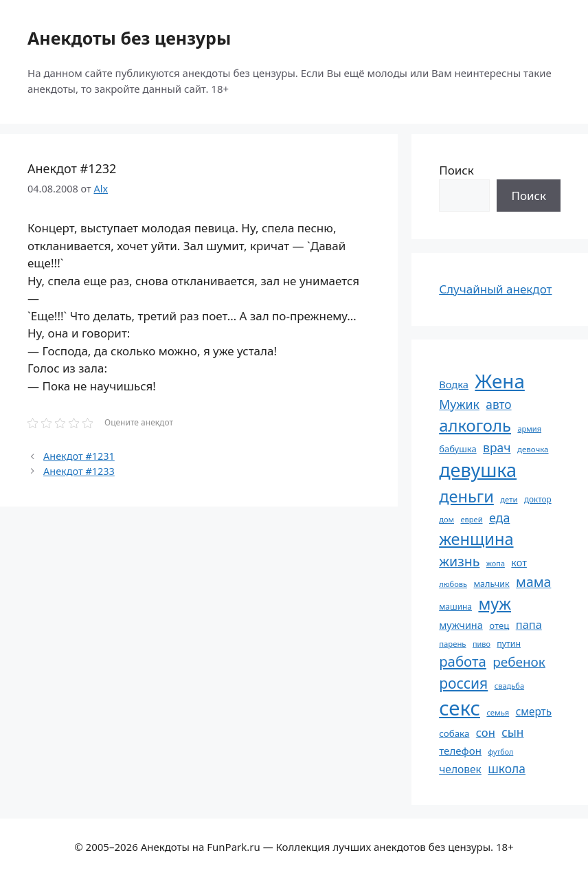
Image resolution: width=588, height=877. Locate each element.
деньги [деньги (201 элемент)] (466, 496)
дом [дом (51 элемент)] (446, 519)
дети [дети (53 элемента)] (509, 499)
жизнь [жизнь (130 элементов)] (459, 561)
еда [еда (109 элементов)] (499, 518)
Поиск (456, 170)
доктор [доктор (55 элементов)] (538, 499)
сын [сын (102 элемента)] (512, 732)
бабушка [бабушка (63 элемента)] (457, 449)
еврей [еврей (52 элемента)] (471, 519)
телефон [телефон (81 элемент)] (460, 751)
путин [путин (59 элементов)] (509, 644)
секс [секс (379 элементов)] (460, 708)
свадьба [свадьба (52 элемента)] (509, 686)
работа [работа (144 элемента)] (463, 661)
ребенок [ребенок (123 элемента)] (519, 662)
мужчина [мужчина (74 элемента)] (461, 625)
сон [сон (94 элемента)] (486, 732)
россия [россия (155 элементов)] (463, 683)
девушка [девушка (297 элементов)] (478, 470)
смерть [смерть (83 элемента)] (534, 711)
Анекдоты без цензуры (129, 38)
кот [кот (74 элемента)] (519, 563)
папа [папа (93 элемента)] (529, 624)
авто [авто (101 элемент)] (498, 404)
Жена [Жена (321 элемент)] (500, 381)
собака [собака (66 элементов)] (454, 733)
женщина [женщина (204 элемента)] (476, 539)
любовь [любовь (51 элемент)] (453, 584)
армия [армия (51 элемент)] (529, 429)
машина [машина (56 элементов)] (455, 606)
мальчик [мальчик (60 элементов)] (491, 584)
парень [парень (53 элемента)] (452, 644)
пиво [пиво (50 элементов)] (482, 644)
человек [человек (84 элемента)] (460, 769)
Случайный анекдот (495, 289)
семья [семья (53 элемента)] (498, 712)
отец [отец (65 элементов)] (499, 625)
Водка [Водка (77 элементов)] (454, 384)
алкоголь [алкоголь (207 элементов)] (475, 425)
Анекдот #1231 (79, 456)
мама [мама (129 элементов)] (533, 582)
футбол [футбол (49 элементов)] (500, 752)
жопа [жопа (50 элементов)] (496, 563)
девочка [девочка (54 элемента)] (533, 449)
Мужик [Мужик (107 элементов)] (459, 404)
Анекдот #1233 (79, 471)
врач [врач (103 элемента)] (497, 447)
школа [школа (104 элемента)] (507, 768)
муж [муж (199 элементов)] (495, 603)
